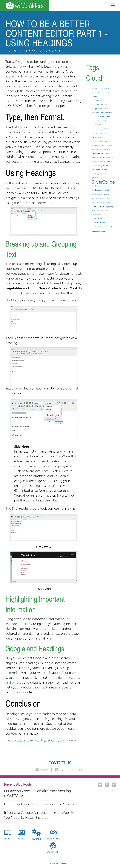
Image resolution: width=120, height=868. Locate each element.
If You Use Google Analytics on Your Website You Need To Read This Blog (39, 815)
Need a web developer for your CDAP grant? (39, 804)
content (20, 741)
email (42, 770)
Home (9, 51)
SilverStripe (55, 741)
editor (30, 741)
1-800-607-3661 (70, 770)
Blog (16, 51)
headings (41, 741)
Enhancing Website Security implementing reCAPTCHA (37, 793)
